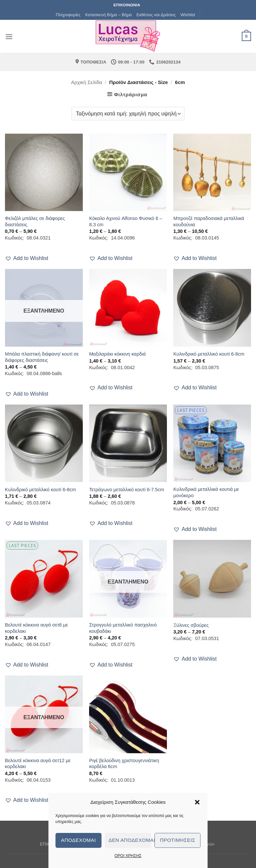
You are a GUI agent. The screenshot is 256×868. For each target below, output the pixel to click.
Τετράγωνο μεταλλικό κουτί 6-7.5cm (127, 490)
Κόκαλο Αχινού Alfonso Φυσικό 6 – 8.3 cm (126, 221)
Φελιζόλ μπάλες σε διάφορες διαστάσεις (35, 221)
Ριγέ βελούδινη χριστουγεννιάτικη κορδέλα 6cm (124, 764)
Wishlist (188, 15)
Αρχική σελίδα (87, 82)
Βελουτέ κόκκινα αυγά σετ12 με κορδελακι (38, 764)
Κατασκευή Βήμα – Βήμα (108, 15)
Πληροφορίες (68, 15)
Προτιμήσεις (178, 840)
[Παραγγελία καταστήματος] (128, 113)
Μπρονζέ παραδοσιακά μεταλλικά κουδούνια (209, 221)
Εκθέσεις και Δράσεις (156, 15)
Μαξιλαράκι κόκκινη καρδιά (117, 354)
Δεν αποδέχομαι (130, 840)
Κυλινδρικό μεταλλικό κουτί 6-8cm (209, 354)
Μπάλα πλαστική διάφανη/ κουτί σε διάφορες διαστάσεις (42, 357)
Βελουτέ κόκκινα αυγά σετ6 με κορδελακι (36, 628)
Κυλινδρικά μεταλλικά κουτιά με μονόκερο (206, 492)
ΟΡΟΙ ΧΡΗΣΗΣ (128, 856)
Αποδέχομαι (78, 840)
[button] (197, 802)
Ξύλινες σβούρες (191, 625)
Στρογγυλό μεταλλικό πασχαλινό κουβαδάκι (123, 628)
